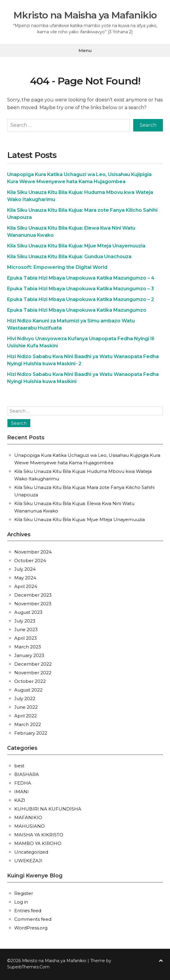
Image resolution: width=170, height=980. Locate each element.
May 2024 (25, 577)
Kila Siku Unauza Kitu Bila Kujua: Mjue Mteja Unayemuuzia (76, 245)
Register (24, 892)
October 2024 (30, 560)
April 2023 (26, 638)
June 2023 (26, 629)
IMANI (22, 791)
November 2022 (33, 672)
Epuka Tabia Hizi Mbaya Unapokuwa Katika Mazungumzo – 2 (81, 299)
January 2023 (29, 655)
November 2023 (33, 603)
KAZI (20, 799)
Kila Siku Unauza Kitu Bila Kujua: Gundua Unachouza (69, 256)
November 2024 (33, 551)
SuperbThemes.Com (28, 966)
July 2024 (25, 569)
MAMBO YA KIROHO (38, 842)
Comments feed (33, 918)
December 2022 (33, 663)
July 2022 (25, 698)
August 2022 (28, 689)
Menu (85, 50)
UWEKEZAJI (28, 860)
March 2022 (28, 724)
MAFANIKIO (28, 817)
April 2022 (26, 715)
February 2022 (31, 732)
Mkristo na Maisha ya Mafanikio (85, 15)
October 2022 (30, 681)
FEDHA (23, 782)
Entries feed (28, 910)
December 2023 (33, 594)
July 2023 (25, 620)
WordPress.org (31, 927)
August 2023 (28, 612)
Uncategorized (31, 851)
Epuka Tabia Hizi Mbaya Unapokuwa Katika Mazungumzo (77, 309)
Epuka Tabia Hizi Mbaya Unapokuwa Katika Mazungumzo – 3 (81, 288)
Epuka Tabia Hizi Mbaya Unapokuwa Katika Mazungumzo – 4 (81, 277)
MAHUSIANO (30, 825)
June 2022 (26, 707)
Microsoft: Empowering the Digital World (57, 267)
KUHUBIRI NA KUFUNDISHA (48, 808)
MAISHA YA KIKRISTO (39, 834)
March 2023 (28, 646)
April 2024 (26, 586)
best (19, 765)
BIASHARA (27, 773)
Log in (21, 901)
